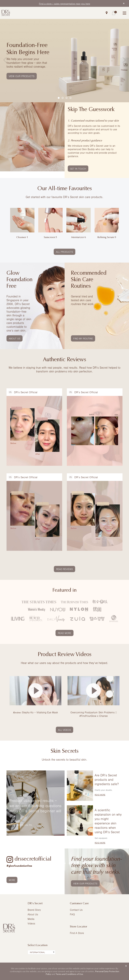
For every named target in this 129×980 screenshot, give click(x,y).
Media (31, 919)
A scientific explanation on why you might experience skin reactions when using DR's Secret (108, 821)
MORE (12, 880)
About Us (33, 914)
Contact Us (76, 910)
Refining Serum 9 (107, 237)
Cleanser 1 (22, 237)
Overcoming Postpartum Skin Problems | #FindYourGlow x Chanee (94, 714)
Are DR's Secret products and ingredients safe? (107, 779)
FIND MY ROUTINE (83, 338)
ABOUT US (15, 338)
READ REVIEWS (64, 569)
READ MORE (64, 633)
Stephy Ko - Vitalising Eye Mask (35, 712)
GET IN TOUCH (78, 169)
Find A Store (77, 933)
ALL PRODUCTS (64, 252)
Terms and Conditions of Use (69, 974)
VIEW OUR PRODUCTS (22, 76)
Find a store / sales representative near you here (65, 4)
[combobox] (42, 952)
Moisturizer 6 (79, 237)
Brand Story (34, 910)
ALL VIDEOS (64, 730)
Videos (31, 923)
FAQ (72, 914)
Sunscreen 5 (50, 237)
